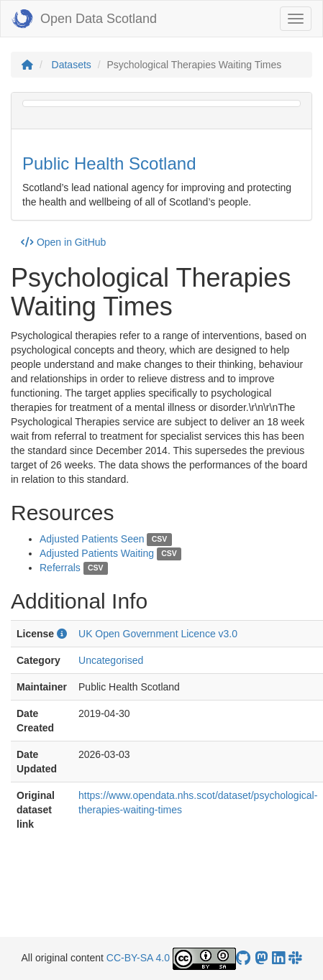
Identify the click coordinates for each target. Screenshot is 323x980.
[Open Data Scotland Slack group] (295, 958)
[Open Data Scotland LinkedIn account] (278, 958)
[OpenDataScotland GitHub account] (243, 958)
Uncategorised (111, 660)
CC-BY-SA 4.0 (138, 958)
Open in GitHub (63, 242)
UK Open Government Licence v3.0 (158, 634)
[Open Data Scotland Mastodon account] (261, 958)
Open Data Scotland (84, 19)
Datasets (72, 65)
